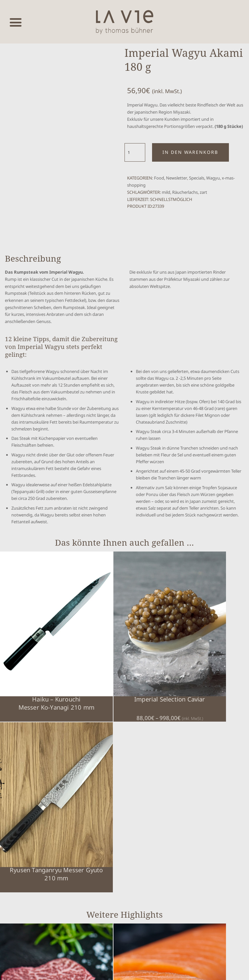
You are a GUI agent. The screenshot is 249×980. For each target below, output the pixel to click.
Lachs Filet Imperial (93, 783)
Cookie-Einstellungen (188, 831)
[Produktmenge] (135, 153)
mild (166, 192)
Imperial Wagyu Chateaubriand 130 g (31, 791)
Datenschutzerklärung (189, 850)
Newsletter (177, 178)
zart (203, 192)
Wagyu (213, 178)
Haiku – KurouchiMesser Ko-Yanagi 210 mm (31, 654)
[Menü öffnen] (16, 22)
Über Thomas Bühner (189, 878)
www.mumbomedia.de (137, 970)
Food (159, 178)
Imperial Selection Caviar (93, 650)
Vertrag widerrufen (36, 930)
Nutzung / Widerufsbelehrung (196, 868)
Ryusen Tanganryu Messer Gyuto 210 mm (155, 654)
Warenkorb (179, 822)
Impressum (180, 840)
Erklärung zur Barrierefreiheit (196, 859)
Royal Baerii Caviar (155, 783)
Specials (197, 178)
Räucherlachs (185, 192)
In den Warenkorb (190, 152)
